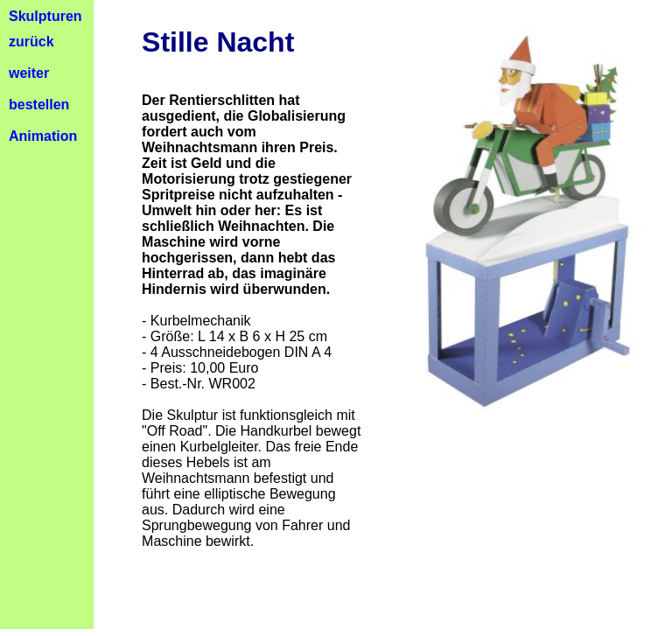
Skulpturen (45, 16)
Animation (43, 136)
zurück (31, 42)
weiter (29, 73)
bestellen (39, 105)
